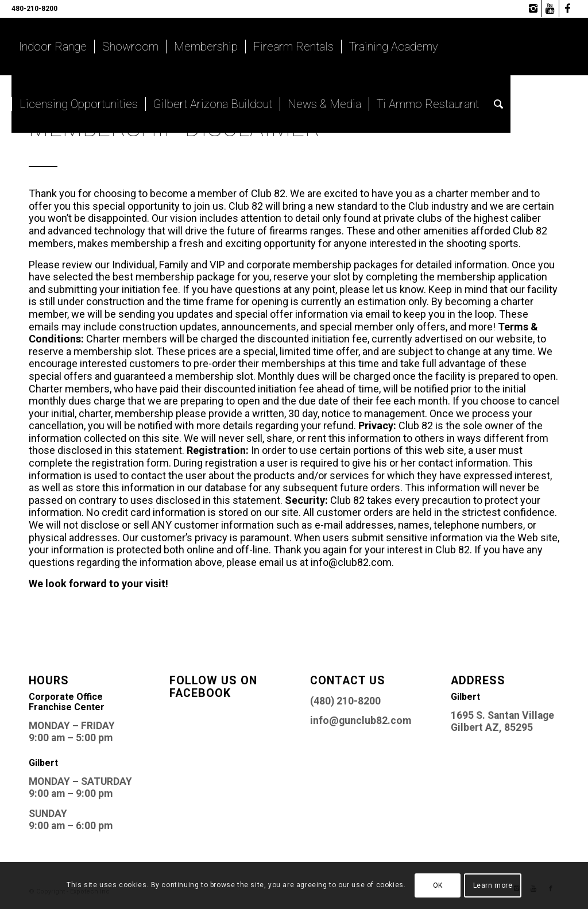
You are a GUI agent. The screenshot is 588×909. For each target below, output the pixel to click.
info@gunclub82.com (361, 721)
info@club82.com (351, 562)
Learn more (493, 885)
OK (438, 885)
